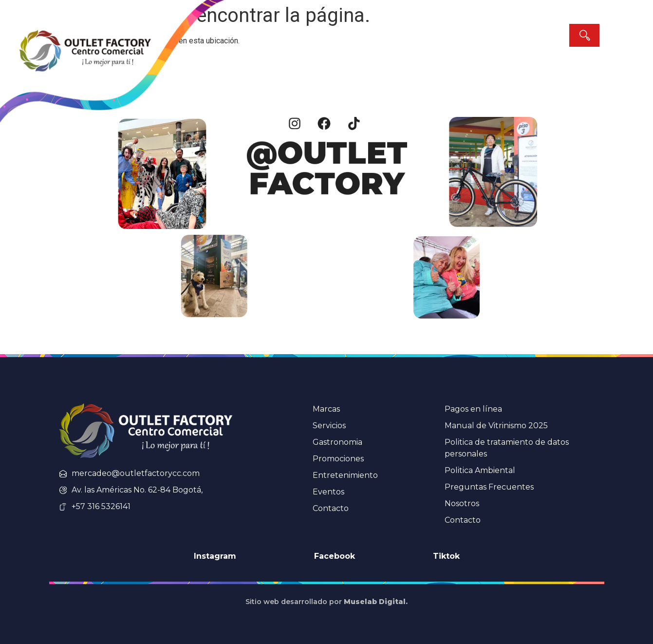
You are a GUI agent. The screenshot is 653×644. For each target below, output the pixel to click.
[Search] (584, 35)
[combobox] (484, 35)
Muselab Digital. (376, 602)
